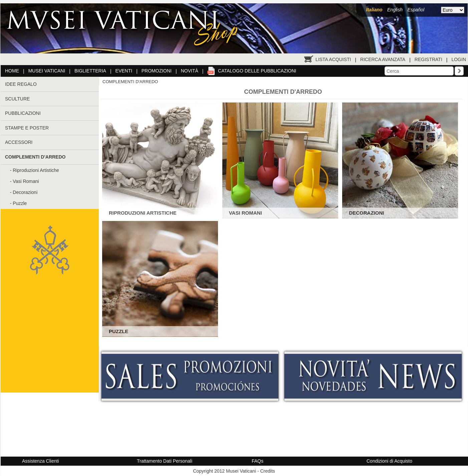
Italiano (374, 10)
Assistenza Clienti (41, 461)
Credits (267, 471)
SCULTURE (17, 99)
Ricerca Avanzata (383, 59)
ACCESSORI (19, 142)
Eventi (124, 71)
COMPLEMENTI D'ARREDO (130, 82)
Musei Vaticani (47, 71)
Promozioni (157, 71)
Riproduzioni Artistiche (36, 170)
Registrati (428, 59)
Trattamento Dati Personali (165, 461)
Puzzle (20, 203)
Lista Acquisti (333, 59)
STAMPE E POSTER (27, 128)
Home (12, 71)
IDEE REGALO (21, 84)
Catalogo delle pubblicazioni (257, 71)
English (395, 10)
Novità (190, 71)
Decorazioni (25, 192)
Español (416, 10)
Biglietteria (90, 71)
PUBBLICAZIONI (23, 113)
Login (459, 59)
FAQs (258, 461)
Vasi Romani (26, 181)
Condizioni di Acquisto (389, 461)
